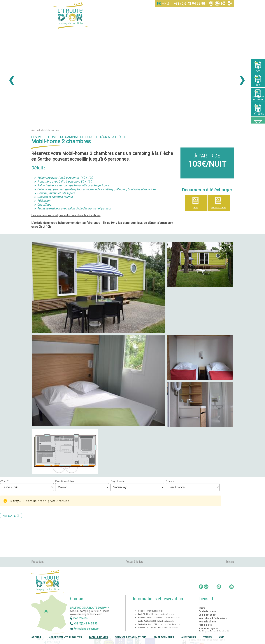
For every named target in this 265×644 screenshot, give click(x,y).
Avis (222, 637)
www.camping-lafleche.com (86, 614)
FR (159, 4)
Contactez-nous (207, 611)
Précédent (37, 562)
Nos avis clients (207, 622)
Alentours (189, 637)
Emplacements (164, 637)
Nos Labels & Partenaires (213, 618)
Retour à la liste (135, 562)
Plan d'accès (79, 618)
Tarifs (207, 637)
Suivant (230, 562)
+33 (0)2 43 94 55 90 (189, 4)
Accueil (36, 637)
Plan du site (205, 625)
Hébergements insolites (65, 637)
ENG (166, 4)
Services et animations (131, 637)
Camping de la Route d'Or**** (89, 608)
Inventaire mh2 (219, 208)
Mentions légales (208, 628)
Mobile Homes (99, 637)
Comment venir (207, 615)
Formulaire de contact (85, 629)
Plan (196, 208)
